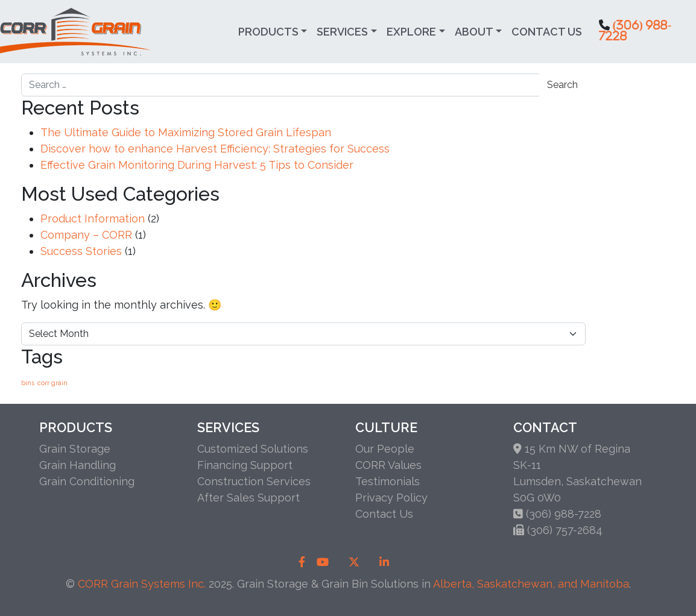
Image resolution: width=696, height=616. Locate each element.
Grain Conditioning (87, 481)
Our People (385, 449)
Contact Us (547, 32)
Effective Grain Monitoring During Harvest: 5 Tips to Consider (197, 165)
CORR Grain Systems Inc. (142, 584)
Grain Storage (75, 449)
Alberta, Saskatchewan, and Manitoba (531, 584)
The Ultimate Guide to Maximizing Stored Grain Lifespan (186, 132)
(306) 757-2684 (565, 530)
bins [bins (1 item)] (28, 383)
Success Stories (81, 251)
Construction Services (254, 481)
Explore (411, 32)
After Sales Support (248, 498)
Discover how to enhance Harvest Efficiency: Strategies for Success (215, 149)
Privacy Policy (391, 498)
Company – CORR (86, 235)
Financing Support (245, 465)
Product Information (93, 218)
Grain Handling (78, 465)
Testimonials (388, 481)
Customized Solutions (253, 449)
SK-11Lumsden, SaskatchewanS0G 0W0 (577, 481)
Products (268, 32)
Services (342, 32)
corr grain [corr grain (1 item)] (52, 383)
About (474, 32)
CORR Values (388, 465)
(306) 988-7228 (564, 514)
